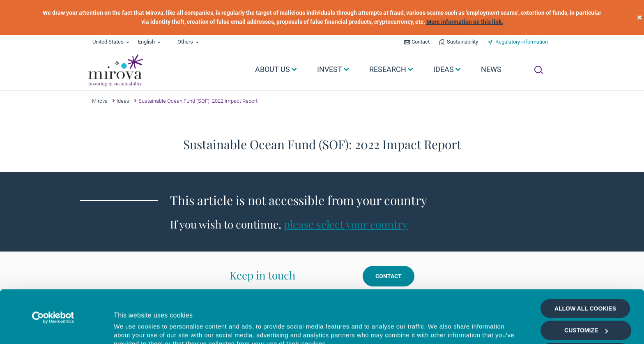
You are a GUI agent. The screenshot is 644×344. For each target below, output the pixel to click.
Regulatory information (522, 42)
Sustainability (462, 42)
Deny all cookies (585, 321)
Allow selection (585, 300)
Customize (586, 278)
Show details (437, 328)
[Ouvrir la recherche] (539, 70)
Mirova (100, 101)
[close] (639, 17)
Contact (421, 42)
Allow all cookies (585, 256)
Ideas (123, 101)
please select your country (346, 224)
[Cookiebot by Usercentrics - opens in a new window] (53, 265)
